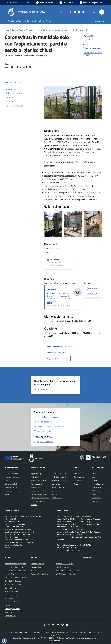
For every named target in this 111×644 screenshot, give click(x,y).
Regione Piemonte (37, 564)
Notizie (77, 473)
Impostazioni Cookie (12, 602)
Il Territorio (95, 480)
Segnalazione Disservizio (14, 581)
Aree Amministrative (12, 477)
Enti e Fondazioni (11, 487)
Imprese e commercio (60, 473)
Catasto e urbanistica (38, 491)
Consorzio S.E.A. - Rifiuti (65, 564)
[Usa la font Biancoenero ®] (45, 3)
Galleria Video (96, 487)
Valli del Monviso (62, 567)
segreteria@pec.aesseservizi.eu (71, 550)
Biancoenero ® (64, 638)
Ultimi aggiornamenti (12, 609)
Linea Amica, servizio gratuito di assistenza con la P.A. (76, 571)
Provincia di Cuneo (37, 567)
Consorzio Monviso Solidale (41, 574)
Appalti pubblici (36, 484)
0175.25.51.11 (13, 519)
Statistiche (9, 612)
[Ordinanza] (48, 260)
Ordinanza (55, 260)
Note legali (9, 598)
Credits (7, 605)
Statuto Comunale (11, 591)
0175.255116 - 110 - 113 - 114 (59, 300)
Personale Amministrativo (14, 491)
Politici (7, 494)
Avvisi (21, 30)
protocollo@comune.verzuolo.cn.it (59, 305)
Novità (14, 30)
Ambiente (34, 477)
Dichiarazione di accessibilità (15, 567)
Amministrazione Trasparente (15, 564)
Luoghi (94, 477)
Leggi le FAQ (9, 574)
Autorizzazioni (36, 487)
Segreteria (52, 289)
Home (7, 30)
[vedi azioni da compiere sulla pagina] (89, 39)
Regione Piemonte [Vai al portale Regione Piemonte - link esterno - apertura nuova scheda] (12, 3)
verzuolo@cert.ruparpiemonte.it (21, 529)
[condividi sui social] (88, 36)
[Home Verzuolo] (27, 12)
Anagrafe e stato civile (39, 480)
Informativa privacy (12, 595)
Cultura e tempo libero (39, 494)
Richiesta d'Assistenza (13, 584)
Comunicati (78, 480)
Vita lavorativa (57, 498)
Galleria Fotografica (98, 484)
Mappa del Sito (10, 616)
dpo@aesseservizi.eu (69, 547)
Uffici (7, 480)
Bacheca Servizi (10, 588)
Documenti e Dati (11, 484)
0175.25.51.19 (13, 521)
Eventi (94, 473)
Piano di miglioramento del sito (16, 571)
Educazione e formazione (40, 498)
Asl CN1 (34, 571)
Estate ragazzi (79, 477)
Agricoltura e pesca (38, 473)
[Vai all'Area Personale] (91, 3)
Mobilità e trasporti (59, 477)
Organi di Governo (11, 473)
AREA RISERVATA (54, 641)
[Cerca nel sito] (102, 12)
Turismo (55, 494)
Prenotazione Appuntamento (15, 577)
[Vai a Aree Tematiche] (67, 3)
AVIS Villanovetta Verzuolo (66, 574)
